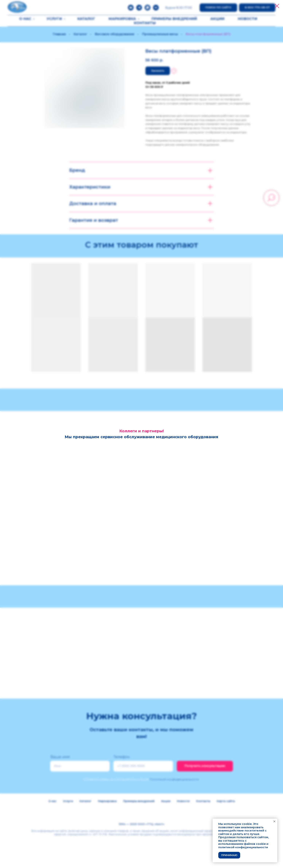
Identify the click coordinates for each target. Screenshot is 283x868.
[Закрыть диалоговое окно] (277, 6)
